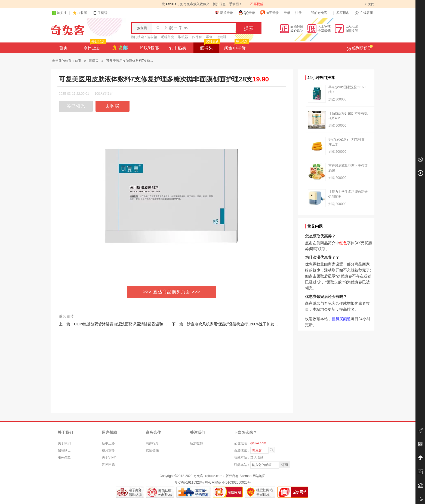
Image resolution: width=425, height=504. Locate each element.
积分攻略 (108, 450)
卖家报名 (343, 13)
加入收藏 (257, 457)
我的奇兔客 (319, 13)
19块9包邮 (149, 48)
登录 (287, 13)
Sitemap (245, 476)
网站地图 (259, 476)
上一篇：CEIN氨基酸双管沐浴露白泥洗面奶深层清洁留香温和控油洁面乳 (120, 324)
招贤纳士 (64, 450)
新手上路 (108, 443)
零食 (209, 37)
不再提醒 (257, 4)
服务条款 (64, 457)
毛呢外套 (168, 37)
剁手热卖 (178, 48)
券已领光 (76, 106)
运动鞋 (221, 37)
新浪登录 (224, 13)
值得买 (209, 46)
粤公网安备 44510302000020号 (228, 482)
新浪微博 (196, 443)
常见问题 (108, 465)
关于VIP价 (109, 457)
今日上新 (94, 46)
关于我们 (64, 443)
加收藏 (82, 13)
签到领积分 (360, 48)
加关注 (59, 13)
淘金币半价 (236, 46)
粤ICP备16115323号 (189, 482)
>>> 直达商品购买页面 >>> (172, 292)
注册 (298, 13)
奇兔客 (68, 30)
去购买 (113, 106)
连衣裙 (152, 37)
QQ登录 (247, 13)
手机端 (100, 13)
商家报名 (152, 443)
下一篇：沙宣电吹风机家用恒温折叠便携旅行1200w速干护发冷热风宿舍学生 (236, 324)
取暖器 (183, 37)
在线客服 (364, 13)
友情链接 (152, 450)
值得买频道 (341, 319)
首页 (63, 48)
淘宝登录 (269, 13)
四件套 (197, 37)
